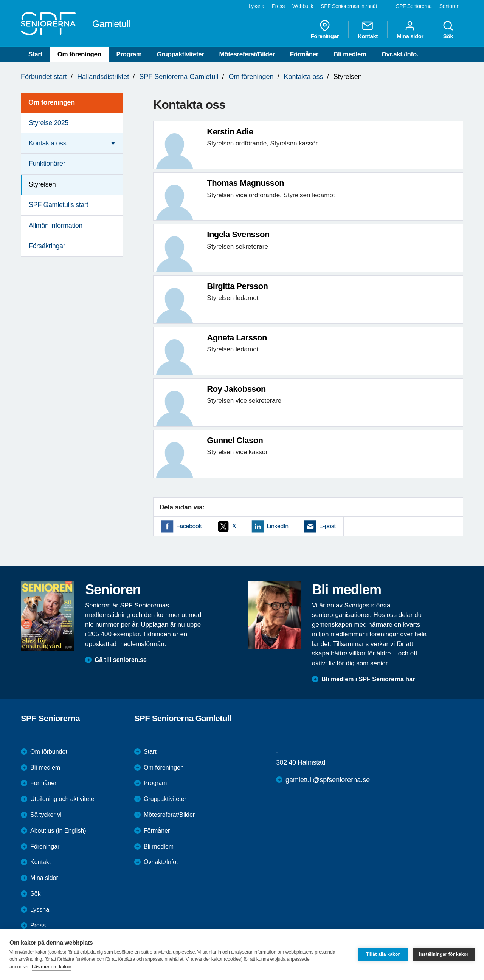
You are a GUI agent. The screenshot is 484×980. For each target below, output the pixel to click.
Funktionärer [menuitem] (47, 164)
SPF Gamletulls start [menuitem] (58, 205)
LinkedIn (277, 526)
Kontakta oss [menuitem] (47, 143)
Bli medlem (350, 54)
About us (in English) (58, 831)
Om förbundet (49, 752)
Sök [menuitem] (448, 29)
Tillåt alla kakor (383, 954)
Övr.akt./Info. (400, 54)
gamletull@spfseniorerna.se (328, 780)
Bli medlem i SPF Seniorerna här (368, 679)
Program (129, 54)
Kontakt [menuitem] (368, 29)
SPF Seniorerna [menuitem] (414, 6)
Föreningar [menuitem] (325, 29)
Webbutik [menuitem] (303, 6)
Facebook (189, 526)
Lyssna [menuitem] (256, 6)
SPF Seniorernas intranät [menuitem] (349, 6)
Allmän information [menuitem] (56, 226)
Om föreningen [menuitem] (52, 102)
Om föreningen (79, 54)
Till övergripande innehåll (0, 0)
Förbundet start (44, 77)
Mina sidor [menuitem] (410, 29)
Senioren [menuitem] (449, 6)
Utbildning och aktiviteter (63, 799)
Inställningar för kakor (444, 954)
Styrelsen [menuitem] (42, 184)
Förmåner (304, 54)
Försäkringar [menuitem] (47, 246)
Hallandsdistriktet (103, 77)
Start (35, 54)
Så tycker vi (46, 815)
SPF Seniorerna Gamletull (179, 77)
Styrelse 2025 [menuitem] (49, 123)
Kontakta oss (304, 77)
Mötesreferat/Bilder (247, 54)
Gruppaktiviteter (181, 54)
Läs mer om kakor (52, 967)
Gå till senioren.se (121, 660)
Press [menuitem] (278, 6)
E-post (327, 526)
